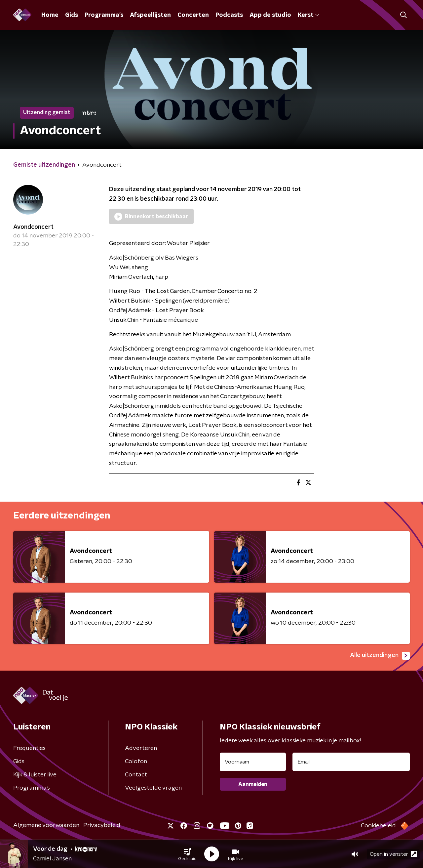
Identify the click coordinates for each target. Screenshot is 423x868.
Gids (72, 15)
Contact (136, 775)
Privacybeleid (102, 825)
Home (50, 15)
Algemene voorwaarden (46, 825)
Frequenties (29, 748)
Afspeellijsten (150, 15)
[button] (187, 854)
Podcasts (229, 15)
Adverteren (141, 748)
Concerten (193, 15)
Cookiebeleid (378, 826)
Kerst (308, 15)
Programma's (104, 15)
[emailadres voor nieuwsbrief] (351, 762)
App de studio (270, 15)
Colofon (136, 762)
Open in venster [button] (393, 854)
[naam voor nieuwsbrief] (253, 762)
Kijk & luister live (35, 775)
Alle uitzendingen (380, 656)
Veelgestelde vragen (153, 788)
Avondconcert (33, 227)
